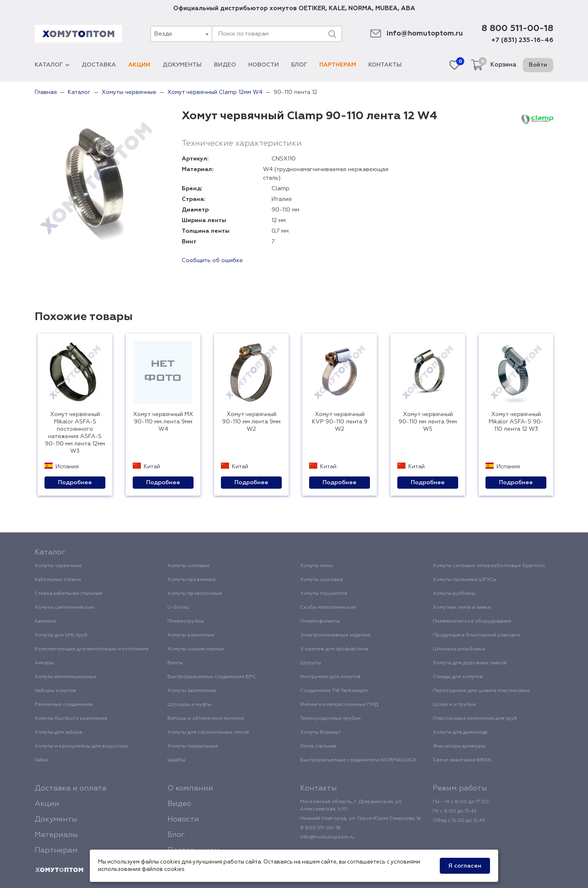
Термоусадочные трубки (330, 719)
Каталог (52, 65)
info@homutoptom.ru (425, 34)
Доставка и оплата (71, 788)
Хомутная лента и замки (462, 608)
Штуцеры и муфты (189, 705)
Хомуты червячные (58, 566)
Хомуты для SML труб (61, 635)
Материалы (56, 835)
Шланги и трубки (454, 705)
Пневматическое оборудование (472, 621)
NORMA (360, 8)
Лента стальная (318, 746)
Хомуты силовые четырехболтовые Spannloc (489, 566)
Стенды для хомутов (458, 677)
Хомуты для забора (58, 732)
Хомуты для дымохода (460, 732)
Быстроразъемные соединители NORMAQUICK (358, 760)
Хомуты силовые (188, 566)
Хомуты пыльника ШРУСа (464, 580)
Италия (282, 199)
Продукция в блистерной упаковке (477, 635)
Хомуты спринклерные (196, 649)
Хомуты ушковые (322, 580)
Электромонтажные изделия (335, 635)
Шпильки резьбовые (459, 649)
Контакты (385, 65)
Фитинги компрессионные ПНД (339, 705)
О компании (190, 788)
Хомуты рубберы (454, 594)
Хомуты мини (316, 566)
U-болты (178, 608)
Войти (538, 65)
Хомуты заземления (192, 691)
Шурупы (311, 663)
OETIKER (312, 8)
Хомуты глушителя (324, 594)
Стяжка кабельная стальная (68, 594)
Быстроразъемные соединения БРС (212, 677)
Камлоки (46, 621)
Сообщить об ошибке (212, 260)
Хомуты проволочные (195, 594)
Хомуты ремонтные (191, 635)
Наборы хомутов (55, 691)
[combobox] (181, 34)
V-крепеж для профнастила (334, 649)
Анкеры (44, 663)
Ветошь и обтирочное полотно (206, 719)
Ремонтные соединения (64, 705)
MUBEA (386, 8)
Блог (299, 65)
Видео (225, 65)
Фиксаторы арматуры (459, 746)
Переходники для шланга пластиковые (481, 691)
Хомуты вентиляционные (66, 677)
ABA (408, 8)
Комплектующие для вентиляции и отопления (92, 649)
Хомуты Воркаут (320, 732)
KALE (337, 8)
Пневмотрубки (186, 621)
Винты (175, 663)
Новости (264, 65)
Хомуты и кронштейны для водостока (81, 746)
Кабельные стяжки (58, 580)
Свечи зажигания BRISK (462, 760)
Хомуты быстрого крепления (71, 719)
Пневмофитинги (320, 621)
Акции (139, 65)
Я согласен (465, 866)
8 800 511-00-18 (517, 29)
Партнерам (338, 65)
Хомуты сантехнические (65, 608)
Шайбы (176, 760)
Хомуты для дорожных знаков (470, 663)
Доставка (99, 65)
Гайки (42, 760)
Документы (182, 65)
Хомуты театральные (193, 746)
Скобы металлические (328, 608)
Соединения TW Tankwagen (334, 691)
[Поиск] (332, 34)
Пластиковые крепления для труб (475, 719)
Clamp (281, 189)
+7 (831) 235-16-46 (522, 40)
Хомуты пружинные (192, 580)
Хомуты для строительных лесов (208, 732)
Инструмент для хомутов (330, 677)
